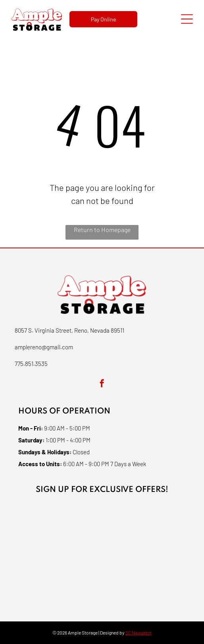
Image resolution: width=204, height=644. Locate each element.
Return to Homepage (102, 230)
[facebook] (102, 384)
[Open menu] (187, 19)
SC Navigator (139, 633)
